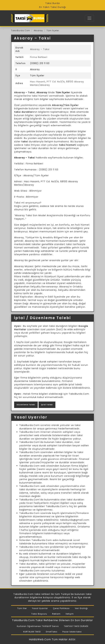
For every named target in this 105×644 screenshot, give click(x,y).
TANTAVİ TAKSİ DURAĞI (76, 626)
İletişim (70, 614)
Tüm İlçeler (53, 31)
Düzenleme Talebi (26, 405)
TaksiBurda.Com (21, 31)
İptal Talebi (47, 405)
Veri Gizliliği (81, 608)
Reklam (56, 614)
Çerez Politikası (61, 608)
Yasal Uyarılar (40, 608)
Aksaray (38, 31)
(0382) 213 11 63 (40, 63)
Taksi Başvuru (39, 614)
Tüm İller (22, 608)
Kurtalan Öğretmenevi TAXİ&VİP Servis (38, 626)
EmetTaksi (52, 632)
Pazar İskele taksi (72, 632)
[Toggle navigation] (89, 18)
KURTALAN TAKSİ (32, 632)
